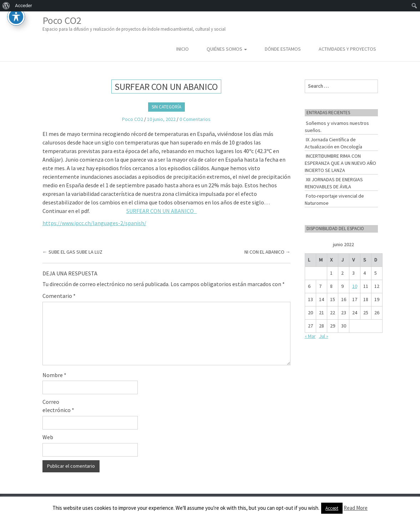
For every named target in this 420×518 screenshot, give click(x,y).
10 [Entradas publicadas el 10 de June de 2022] (355, 286)
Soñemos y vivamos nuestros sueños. (337, 127)
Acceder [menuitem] (24, 6)
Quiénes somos (227, 49)
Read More (356, 508)
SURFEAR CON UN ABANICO (162, 211)
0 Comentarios (195, 119)
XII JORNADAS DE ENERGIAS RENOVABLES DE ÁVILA (334, 183)
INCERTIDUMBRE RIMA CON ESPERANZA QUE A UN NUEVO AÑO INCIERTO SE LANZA (340, 163)
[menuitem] (6, 6)
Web (48, 437)
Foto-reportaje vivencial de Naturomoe (334, 199)
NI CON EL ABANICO (267, 252)
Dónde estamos (283, 49)
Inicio (183, 49)
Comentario (59, 296)
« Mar (310, 336)
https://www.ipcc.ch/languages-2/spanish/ (94, 223)
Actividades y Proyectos (347, 49)
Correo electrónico (58, 406)
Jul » (324, 336)
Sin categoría (166, 107)
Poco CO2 (134, 23)
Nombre (54, 375)
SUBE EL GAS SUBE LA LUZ (72, 252)
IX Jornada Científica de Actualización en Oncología (333, 143)
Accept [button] (332, 508)
